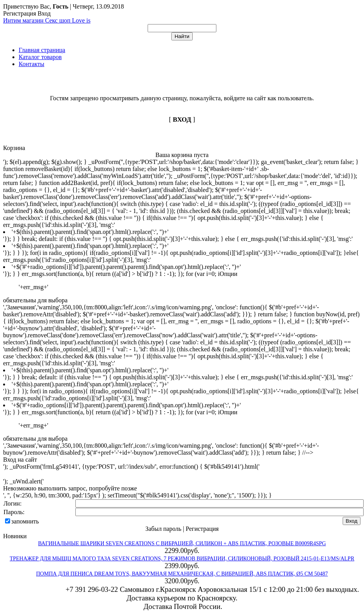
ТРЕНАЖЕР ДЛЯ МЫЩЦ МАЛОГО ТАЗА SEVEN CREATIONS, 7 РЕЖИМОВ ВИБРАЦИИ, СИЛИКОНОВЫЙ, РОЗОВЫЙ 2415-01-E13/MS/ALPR (182, 559)
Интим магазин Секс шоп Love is (47, 20)
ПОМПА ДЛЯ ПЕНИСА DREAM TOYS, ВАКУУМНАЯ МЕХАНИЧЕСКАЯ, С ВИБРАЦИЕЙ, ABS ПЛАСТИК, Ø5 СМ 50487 (182, 574)
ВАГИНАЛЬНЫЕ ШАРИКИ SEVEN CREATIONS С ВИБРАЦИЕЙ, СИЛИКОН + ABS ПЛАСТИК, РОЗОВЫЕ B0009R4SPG (182, 543)
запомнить (25, 521)
